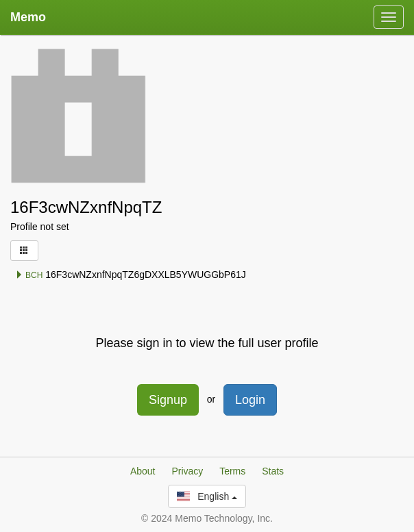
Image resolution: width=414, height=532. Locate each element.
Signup (168, 400)
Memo (28, 17)
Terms (232, 471)
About (143, 471)
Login (250, 400)
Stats (273, 471)
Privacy (187, 471)
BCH (29, 275)
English (207, 496)
